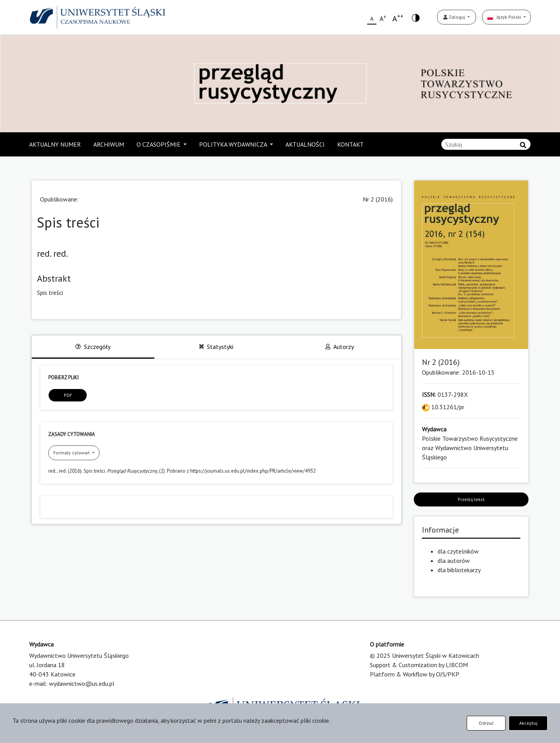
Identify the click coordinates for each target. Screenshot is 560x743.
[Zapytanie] (486, 144)
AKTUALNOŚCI (305, 144)
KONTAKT (350, 144)
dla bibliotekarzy (459, 570)
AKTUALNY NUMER (55, 144)
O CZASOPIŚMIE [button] (159, 144)
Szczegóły (93, 347)
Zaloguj (455, 17)
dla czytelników (458, 551)
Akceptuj (528, 723)
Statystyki (216, 347)
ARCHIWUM (109, 144)
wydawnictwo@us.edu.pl (82, 683)
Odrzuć (486, 723)
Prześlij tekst (471, 499)
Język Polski (505, 17)
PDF (68, 395)
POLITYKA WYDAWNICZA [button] (234, 144)
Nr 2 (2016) (378, 199)
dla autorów (454, 561)
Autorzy (340, 347)
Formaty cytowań (72, 453)
